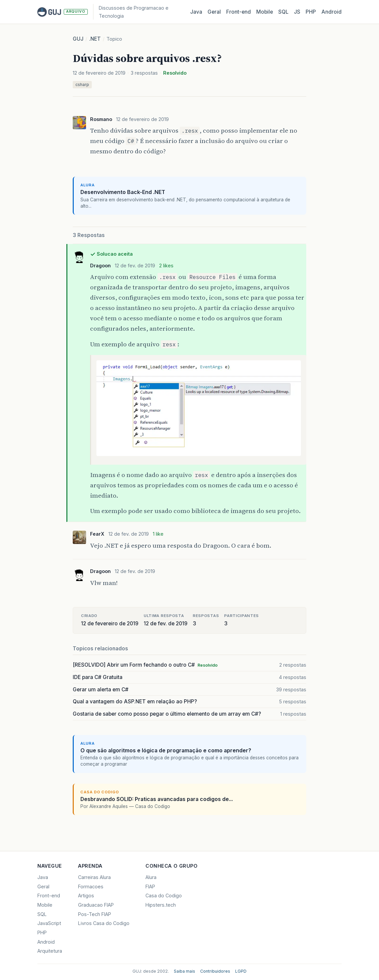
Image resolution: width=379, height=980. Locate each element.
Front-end (49, 895)
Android (331, 12)
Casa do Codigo (164, 895)
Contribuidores (215, 971)
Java (196, 12)
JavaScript (49, 923)
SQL (283, 12)
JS (297, 12)
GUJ (78, 39)
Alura (151, 877)
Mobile (265, 12)
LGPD (241, 971)
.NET (95, 39)
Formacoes (91, 886)
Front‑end (239, 12)
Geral (214, 12)
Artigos (86, 895)
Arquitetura (50, 951)
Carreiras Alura (94, 877)
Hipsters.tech (161, 905)
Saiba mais (184, 971)
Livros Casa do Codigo (104, 923)
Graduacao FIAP (96, 905)
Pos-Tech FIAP (95, 914)
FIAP (150, 886)
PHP (311, 12)
